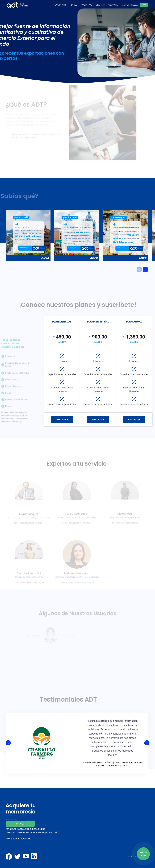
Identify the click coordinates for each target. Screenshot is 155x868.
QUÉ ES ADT (60, 5)
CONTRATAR (62, 419)
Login (144, 5)
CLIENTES (100, 5)
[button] (145, 270)
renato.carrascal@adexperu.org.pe (25, 829)
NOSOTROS (86, 5)
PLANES (73, 5)
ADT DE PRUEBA (130, 5)
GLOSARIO (113, 5)
